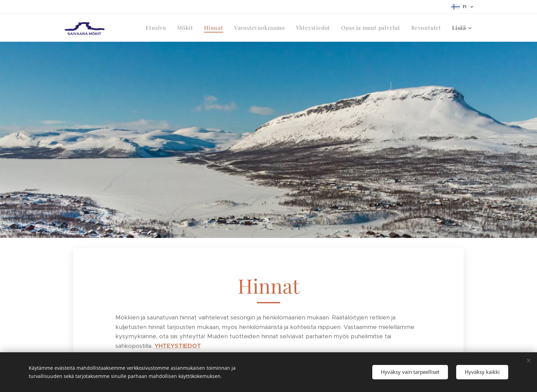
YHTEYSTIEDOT (178, 345)
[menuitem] (158, 28)
